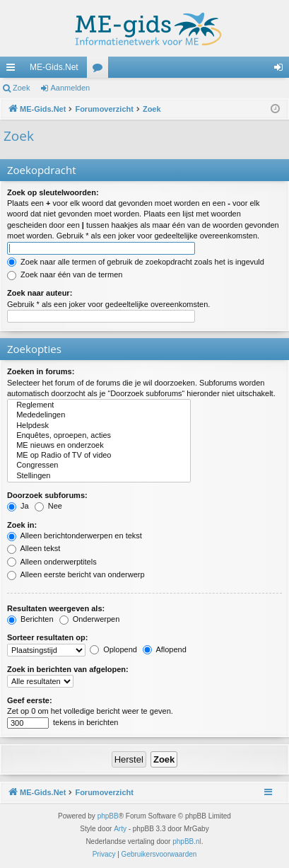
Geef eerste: (30, 700)
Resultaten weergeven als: (56, 608)
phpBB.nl (187, 841)
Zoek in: (22, 525)
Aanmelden (71, 88)
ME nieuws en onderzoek (99, 446)
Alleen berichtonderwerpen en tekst (75, 536)
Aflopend (165, 649)
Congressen (99, 465)
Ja (18, 506)
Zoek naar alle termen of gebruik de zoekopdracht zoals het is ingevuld (136, 262)
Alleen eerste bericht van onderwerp (76, 574)
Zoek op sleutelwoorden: (53, 192)
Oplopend (113, 649)
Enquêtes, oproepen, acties (99, 436)
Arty (120, 829)
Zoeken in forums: (41, 371)
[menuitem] (104, 855)
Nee (48, 506)
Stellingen (99, 476)
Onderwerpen (90, 619)
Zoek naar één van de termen (65, 274)
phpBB (108, 816)
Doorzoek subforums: (47, 495)
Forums (100, 70)
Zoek (21, 88)
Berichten (30, 619)
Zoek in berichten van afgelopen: (68, 669)
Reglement (99, 405)
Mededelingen (99, 415)
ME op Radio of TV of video (99, 456)
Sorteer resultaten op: (47, 637)
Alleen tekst (34, 548)
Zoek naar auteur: (40, 293)
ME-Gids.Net (54, 67)
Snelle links (13, 70)
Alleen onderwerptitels (52, 562)
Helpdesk (99, 426)
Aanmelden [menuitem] (282, 70)
